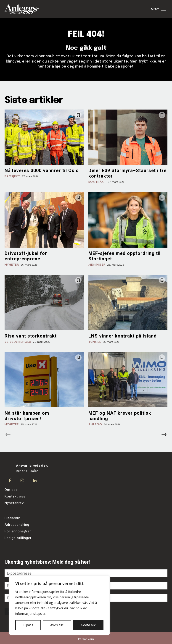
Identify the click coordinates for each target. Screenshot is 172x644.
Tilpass (28, 625)
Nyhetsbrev (14, 503)
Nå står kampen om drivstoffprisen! (27, 416)
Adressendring (17, 525)
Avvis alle (57, 625)
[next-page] (164, 435)
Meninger (97, 265)
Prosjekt (12, 177)
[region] (59, 605)
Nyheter (12, 265)
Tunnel (95, 342)
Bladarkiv (12, 518)
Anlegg (95, 425)
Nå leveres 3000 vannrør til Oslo (42, 170)
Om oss (11, 490)
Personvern (86, 639)
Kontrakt (97, 182)
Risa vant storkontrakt (31, 336)
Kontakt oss (15, 496)
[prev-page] (8, 435)
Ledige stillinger (18, 538)
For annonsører (18, 531)
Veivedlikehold (18, 342)
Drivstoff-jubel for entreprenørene (26, 256)
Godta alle (88, 625)
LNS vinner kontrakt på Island (123, 336)
